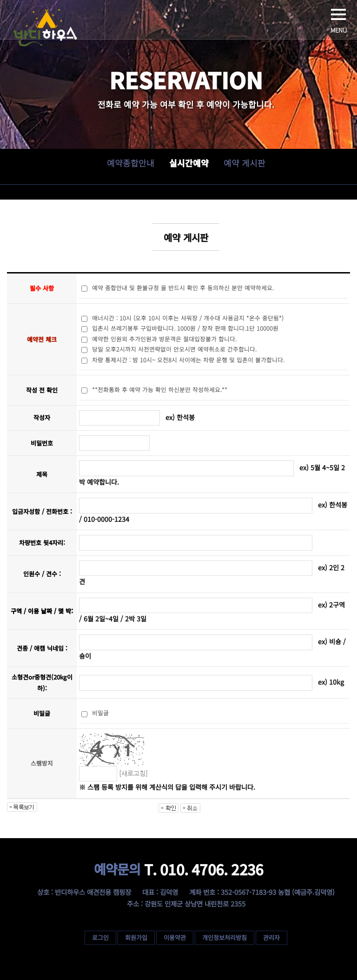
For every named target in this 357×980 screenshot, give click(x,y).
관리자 (271, 937)
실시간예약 (188, 163)
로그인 (100, 937)
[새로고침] (133, 773)
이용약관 (175, 937)
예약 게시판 (244, 163)
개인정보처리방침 (225, 937)
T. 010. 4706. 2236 (179, 869)
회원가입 (136, 937)
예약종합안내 (130, 163)
